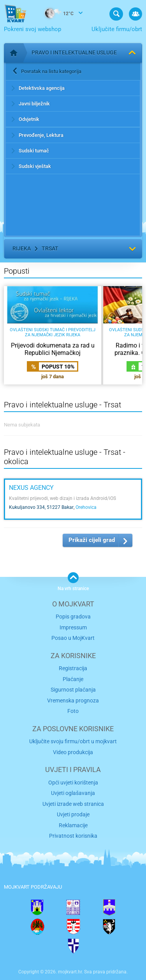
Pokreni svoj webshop (33, 29)
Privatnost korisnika (73, 836)
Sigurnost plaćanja (73, 690)
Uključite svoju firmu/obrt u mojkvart (73, 741)
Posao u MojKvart (73, 638)
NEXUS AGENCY (31, 488)
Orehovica (86, 507)
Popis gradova (73, 617)
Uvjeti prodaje (73, 814)
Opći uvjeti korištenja (73, 783)
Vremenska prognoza (73, 700)
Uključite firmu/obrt (117, 29)
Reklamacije (73, 825)
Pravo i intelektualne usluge (74, 52)
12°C (55, 14)
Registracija (73, 668)
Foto (73, 711)
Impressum (73, 627)
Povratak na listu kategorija (51, 71)
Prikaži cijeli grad (92, 540)
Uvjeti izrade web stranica (73, 804)
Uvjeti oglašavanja (73, 793)
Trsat (50, 248)
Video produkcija (73, 752)
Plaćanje (73, 679)
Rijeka (22, 248)
